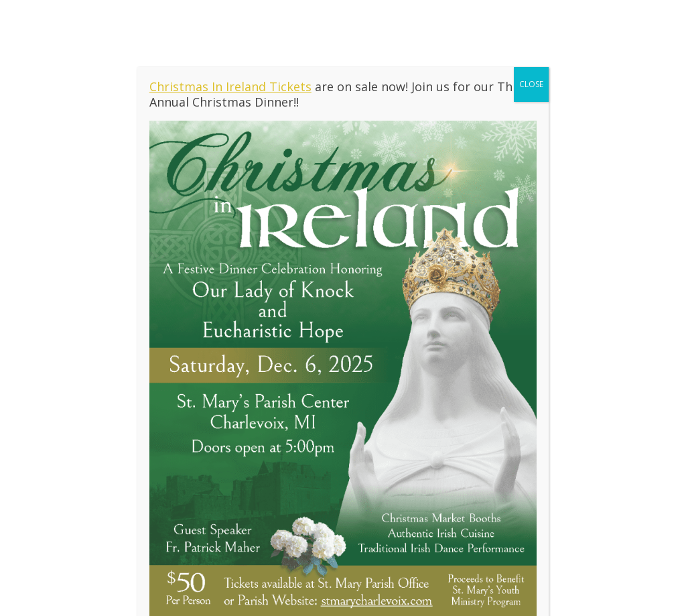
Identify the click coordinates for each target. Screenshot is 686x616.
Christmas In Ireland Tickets (230, 86)
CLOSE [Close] (531, 84)
